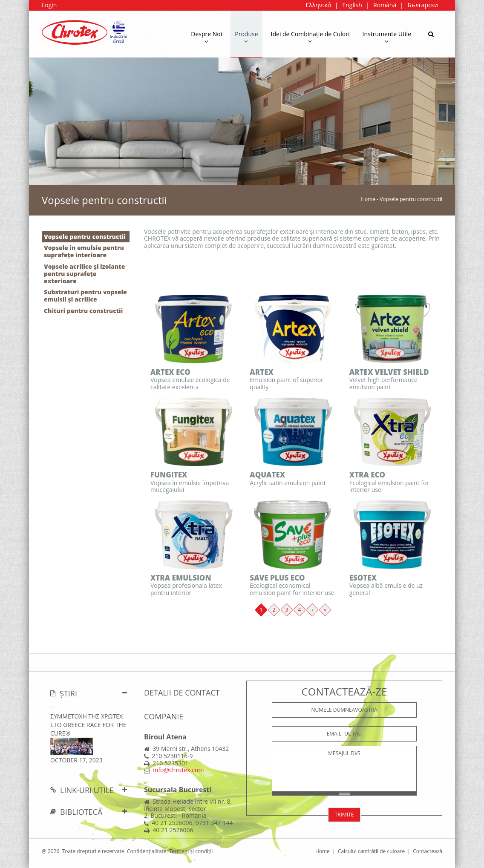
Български (423, 5)
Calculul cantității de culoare (371, 851)
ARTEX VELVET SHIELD (389, 372)
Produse (246, 37)
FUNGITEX (169, 475)
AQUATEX (267, 475)
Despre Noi (206, 37)
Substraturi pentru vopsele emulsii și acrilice (85, 296)
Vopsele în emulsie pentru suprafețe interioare (84, 251)
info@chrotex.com (178, 770)
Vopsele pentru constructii (85, 237)
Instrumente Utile (387, 37)
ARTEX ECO (170, 372)
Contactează (428, 851)
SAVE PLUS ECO (277, 578)
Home (368, 199)
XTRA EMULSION (181, 578)
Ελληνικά (318, 5)
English (352, 5)
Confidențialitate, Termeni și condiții (170, 851)
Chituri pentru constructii (83, 311)
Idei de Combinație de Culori (310, 37)
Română (385, 5)
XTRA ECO (367, 475)
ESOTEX (363, 578)
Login (49, 5)
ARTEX (262, 372)
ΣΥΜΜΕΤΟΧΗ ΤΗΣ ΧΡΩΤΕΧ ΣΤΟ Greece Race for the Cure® (88, 725)
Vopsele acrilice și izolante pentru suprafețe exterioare (84, 274)
